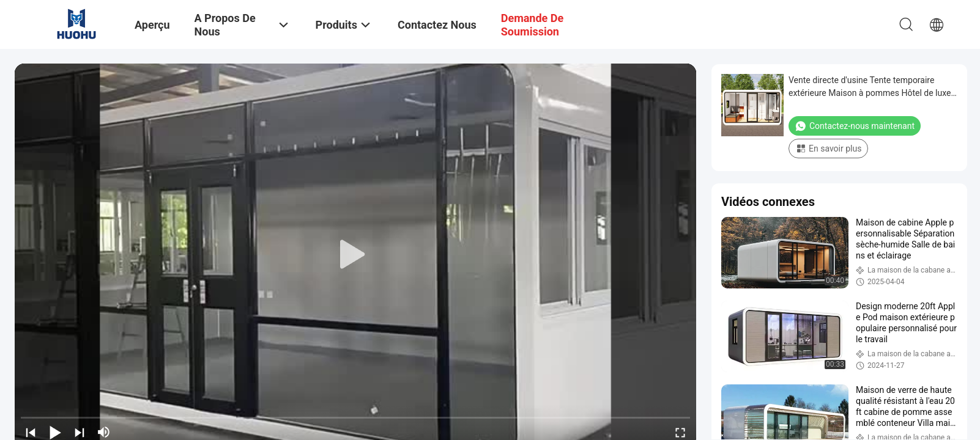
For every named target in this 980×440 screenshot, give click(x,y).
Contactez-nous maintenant (855, 126)
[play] (355, 255)
